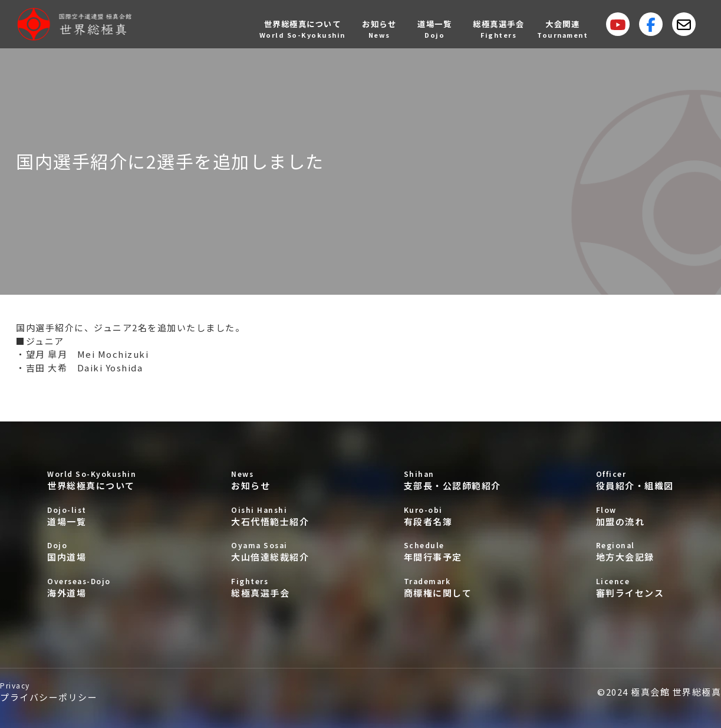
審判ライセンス (635, 587)
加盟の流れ (635, 516)
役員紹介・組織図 (635, 480)
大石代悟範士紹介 (270, 516)
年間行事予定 (452, 551)
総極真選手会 (270, 587)
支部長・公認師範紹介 (452, 480)
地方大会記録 (635, 551)
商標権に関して (452, 587)
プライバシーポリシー (49, 692)
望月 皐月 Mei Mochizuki (88, 354)
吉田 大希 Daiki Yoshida (85, 368)
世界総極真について (92, 480)
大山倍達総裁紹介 (270, 551)
